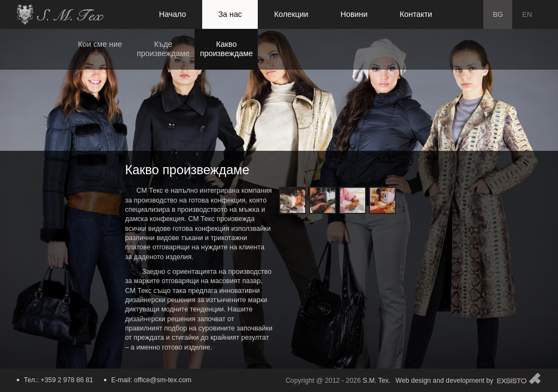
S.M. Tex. (376, 381)
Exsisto (519, 378)
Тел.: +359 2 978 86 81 (59, 380)
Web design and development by (445, 381)
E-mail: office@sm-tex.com (151, 380)
